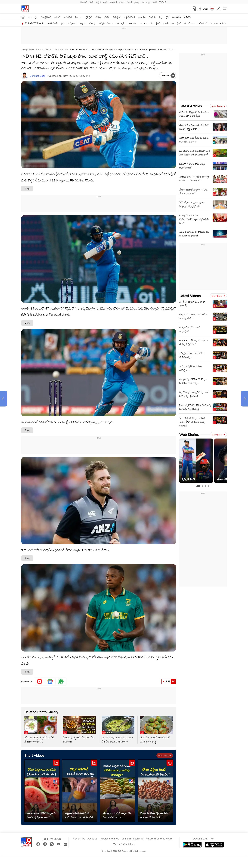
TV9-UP (163, 2)
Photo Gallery (44, 49)
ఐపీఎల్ (57, 17)
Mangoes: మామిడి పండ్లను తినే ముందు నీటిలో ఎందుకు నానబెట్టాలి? (117, 815)
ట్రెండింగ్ (152, 17)
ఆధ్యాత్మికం (177, 17)
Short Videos (34, 755)
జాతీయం (142, 17)
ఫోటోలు (98, 17)
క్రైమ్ (167, 17)
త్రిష (63, 23)
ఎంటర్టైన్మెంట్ (46, 17)
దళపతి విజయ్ (52, 23)
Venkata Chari (38, 76)
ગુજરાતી (113, 2)
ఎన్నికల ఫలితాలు (106, 23)
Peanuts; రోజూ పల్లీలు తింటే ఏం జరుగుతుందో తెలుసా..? (155, 815)
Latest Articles (191, 106)
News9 (84, 2)
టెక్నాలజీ (82, 23)
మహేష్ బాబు (190, 23)
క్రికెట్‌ (158, 23)
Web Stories (189, 434)
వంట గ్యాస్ (120, 23)
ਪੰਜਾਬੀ (129, 2)
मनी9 (155, 2)
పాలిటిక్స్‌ (187, 17)
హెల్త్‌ (161, 17)
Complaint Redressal (132, 839)
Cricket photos (61, 49)
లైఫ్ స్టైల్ (89, 17)
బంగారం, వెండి (147, 23)
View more (165, 755)
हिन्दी (92, 2)
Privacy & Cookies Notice (159, 839)
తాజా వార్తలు (33, 17)
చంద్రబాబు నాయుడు (218, 23)
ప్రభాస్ (166, 23)
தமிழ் (137, 2)
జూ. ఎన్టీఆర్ (176, 23)
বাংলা (122, 2)
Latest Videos (190, 296)
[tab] (198, 486)
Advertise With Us (109, 839)
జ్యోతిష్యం (92, 23)
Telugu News (28, 49)
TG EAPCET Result (34, 23)
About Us (92, 839)
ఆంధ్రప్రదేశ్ (68, 17)
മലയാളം (146, 2)
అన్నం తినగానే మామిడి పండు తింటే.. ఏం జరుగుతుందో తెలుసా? (79, 815)
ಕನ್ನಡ (98, 2)
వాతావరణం (132, 23)
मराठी (105, 2)
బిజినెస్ (107, 17)
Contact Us (79, 839)
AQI (205, 9)
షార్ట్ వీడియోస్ (130, 17)
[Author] (25, 76)
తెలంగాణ (79, 17)
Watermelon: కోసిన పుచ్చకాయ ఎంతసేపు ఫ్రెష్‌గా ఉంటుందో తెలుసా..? (41, 815)
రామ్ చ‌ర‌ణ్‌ (202, 23)
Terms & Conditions (124, 844)
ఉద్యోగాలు (72, 23)
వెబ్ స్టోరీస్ (117, 17)
